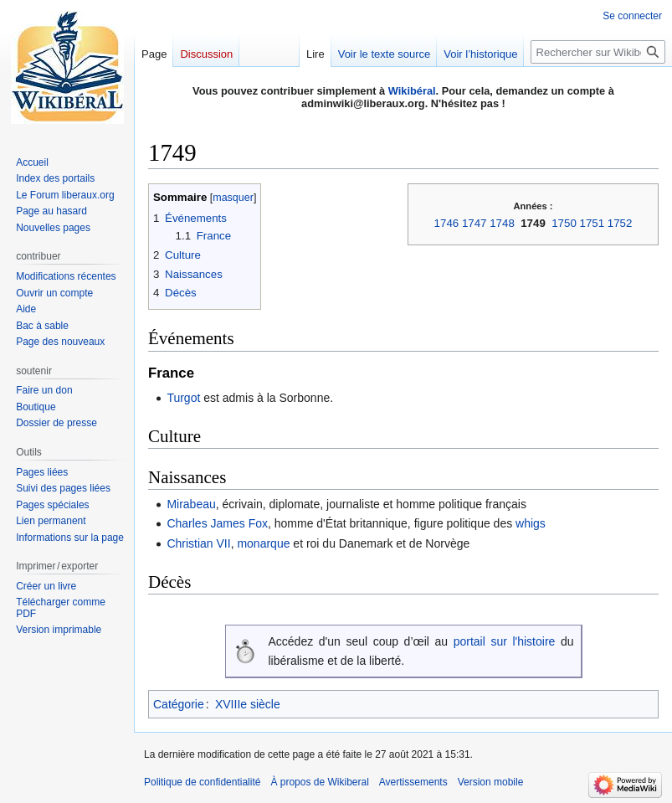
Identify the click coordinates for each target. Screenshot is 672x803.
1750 (564, 223)
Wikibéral (412, 91)
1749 (533, 223)
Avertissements (413, 782)
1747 (475, 223)
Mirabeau (191, 504)
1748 (502, 223)
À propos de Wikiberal (319, 782)
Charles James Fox (217, 523)
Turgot (183, 398)
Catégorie (179, 704)
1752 (620, 223)
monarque (263, 543)
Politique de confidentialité (202, 782)
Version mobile (491, 782)
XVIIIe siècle (248, 704)
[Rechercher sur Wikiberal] (598, 52)
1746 (447, 223)
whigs (531, 523)
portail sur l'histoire (505, 641)
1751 (592, 223)
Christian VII (198, 543)
